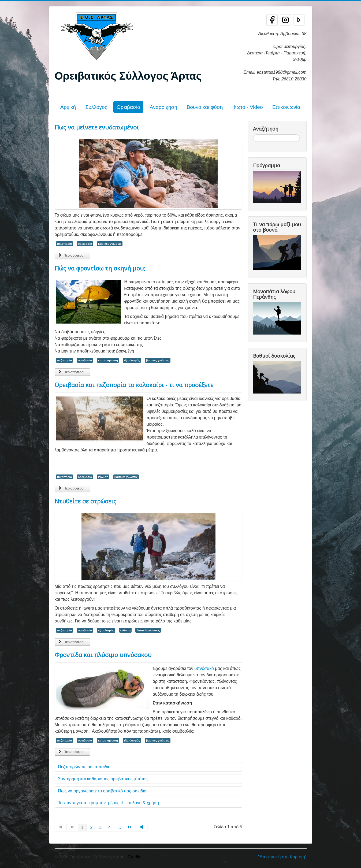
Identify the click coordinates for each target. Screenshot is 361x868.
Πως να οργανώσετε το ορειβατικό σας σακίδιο (102, 791)
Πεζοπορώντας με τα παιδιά (84, 767)
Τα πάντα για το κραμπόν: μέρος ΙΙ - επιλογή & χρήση (109, 803)
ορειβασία (85, 244)
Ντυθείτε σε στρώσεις (85, 501)
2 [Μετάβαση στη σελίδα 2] (91, 827)
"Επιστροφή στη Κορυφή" (282, 857)
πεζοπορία (65, 244)
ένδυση (103, 477)
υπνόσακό (204, 668)
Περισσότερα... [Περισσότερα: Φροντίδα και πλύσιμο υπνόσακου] (72, 752)
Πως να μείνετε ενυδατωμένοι (97, 127)
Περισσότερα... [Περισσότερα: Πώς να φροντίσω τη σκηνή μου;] (72, 372)
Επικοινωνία (286, 107)
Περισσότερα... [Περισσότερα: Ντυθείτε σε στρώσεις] (72, 642)
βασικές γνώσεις (110, 244)
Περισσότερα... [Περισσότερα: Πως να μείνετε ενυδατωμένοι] (72, 255)
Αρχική (68, 107)
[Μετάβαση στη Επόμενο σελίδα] (130, 828)
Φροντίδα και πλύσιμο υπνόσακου (103, 655)
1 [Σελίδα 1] (82, 827)
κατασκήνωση (108, 360)
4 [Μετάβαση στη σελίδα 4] (109, 827)
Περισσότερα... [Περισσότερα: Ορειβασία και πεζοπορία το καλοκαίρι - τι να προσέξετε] (72, 488)
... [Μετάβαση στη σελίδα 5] (119, 827)
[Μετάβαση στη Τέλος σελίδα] (142, 828)
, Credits (133, 857)
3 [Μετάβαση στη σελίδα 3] (100, 827)
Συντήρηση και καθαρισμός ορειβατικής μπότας (103, 779)
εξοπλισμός (132, 360)
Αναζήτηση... (253, 134)
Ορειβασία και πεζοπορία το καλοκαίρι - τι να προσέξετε (134, 385)
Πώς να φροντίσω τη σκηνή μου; (100, 268)
